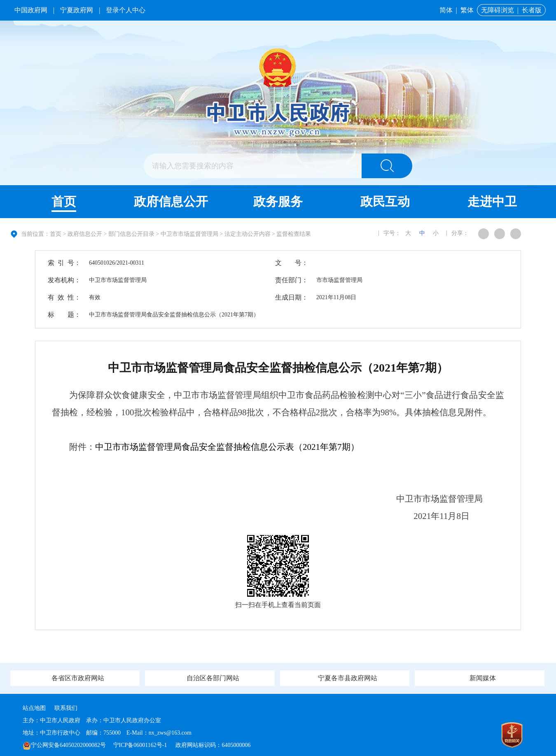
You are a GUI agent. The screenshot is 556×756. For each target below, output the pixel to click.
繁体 (467, 10)
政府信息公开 (171, 201)
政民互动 (385, 201)
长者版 (532, 10)
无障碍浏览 (498, 10)
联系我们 (66, 708)
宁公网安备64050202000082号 (64, 745)
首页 (64, 201)
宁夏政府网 (77, 10)
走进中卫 (492, 201)
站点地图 (34, 708)
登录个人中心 (126, 10)
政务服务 (278, 201)
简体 (446, 10)
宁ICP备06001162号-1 (141, 745)
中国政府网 (31, 10)
